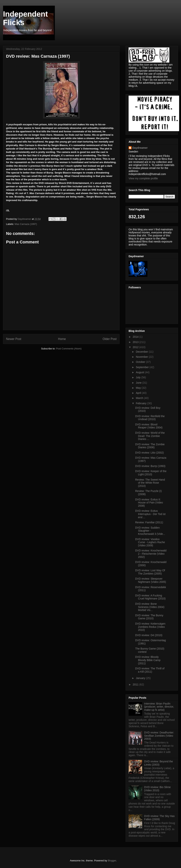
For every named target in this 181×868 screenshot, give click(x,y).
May (139, 388)
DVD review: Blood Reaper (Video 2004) (149, 426)
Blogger (112, 861)
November (142, 357)
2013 (136, 342)
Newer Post (14, 339)
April (139, 393)
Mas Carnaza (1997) (26, 224)
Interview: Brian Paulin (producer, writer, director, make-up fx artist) (159, 707)
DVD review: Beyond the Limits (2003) (159, 763)
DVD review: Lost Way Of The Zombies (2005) (150, 572)
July (138, 377)
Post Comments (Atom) (69, 349)
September (143, 367)
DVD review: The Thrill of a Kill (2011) (150, 670)
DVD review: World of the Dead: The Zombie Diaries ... (150, 436)
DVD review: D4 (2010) (149, 635)
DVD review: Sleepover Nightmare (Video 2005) (151, 580)
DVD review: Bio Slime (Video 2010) (158, 789)
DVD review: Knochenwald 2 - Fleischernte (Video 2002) (151, 554)
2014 (136, 337)
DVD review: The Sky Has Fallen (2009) (160, 818)
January (141, 678)
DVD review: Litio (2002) (150, 453)
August (140, 372)
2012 (136, 347)
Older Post (110, 339)
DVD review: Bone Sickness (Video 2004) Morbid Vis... (150, 607)
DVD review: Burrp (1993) (150, 466)
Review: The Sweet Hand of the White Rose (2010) (150, 483)
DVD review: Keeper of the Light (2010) (151, 473)
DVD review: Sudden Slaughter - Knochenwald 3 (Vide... (150, 531)
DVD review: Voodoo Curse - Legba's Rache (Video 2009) (150, 542)
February (141, 403)
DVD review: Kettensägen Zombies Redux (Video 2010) (150, 627)
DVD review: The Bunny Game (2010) (149, 617)
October (141, 362)
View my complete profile (143, 178)
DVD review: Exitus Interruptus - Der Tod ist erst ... (150, 514)
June (139, 383)
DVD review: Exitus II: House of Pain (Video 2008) (149, 503)
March (140, 398)
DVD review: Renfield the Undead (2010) (150, 418)
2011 (136, 684)
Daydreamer (140, 148)
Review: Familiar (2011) (149, 522)
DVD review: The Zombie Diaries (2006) (150, 446)
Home (62, 339)
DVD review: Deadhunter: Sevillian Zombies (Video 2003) (159, 736)
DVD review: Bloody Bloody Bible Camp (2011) (148, 660)
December (142, 352)
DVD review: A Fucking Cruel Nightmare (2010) (150, 597)
